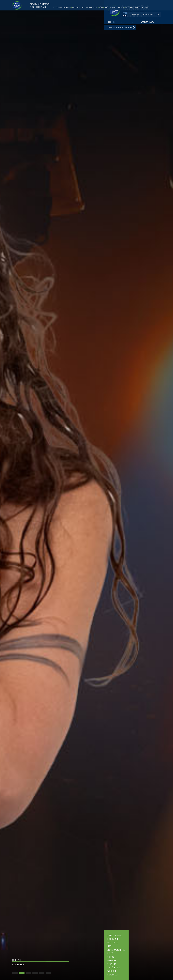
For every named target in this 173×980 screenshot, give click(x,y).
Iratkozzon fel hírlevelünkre (121, 28)
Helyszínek (113, 942)
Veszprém (112, 964)
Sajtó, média (114, 967)
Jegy (109, 946)
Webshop (112, 971)
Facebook (120, 23)
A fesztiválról (115, 935)
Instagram (131, 23)
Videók (111, 957)
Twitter (127, 23)
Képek (110, 953)
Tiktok (134, 23)
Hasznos (112, 960)
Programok (113, 939)
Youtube (123, 23)
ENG (114, 22)
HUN (110, 22)
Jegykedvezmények (116, 950)
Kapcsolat (113, 975)
